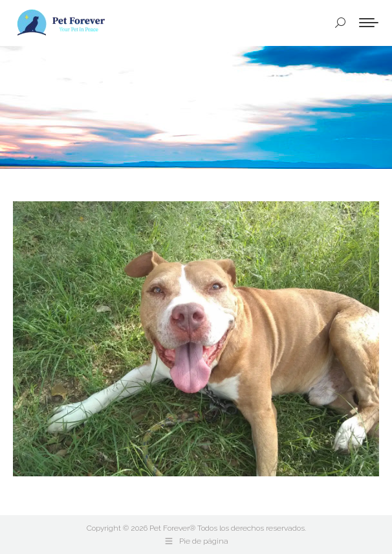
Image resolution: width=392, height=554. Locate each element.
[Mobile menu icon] (369, 23)
